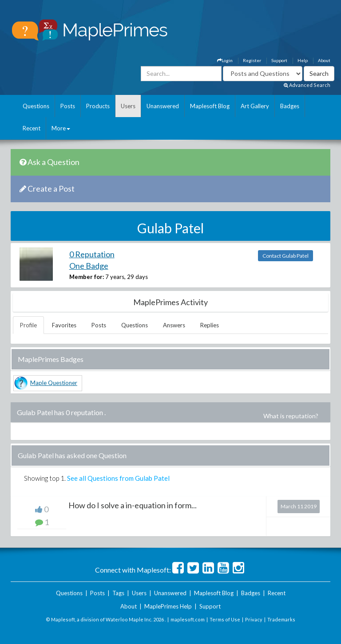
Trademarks (281, 619)
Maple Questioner (54, 383)
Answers (174, 325)
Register (252, 60)
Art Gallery (255, 106)
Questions (36, 106)
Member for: (87, 277)
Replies (210, 325)
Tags (118, 593)
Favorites (64, 325)
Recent (32, 128)
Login (225, 60)
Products (98, 106)
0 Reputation (92, 254)
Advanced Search (307, 85)
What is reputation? (291, 416)
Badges (290, 106)
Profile (28, 325)
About (324, 60)
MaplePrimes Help (168, 606)
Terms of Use (225, 619)
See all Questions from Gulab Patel (118, 478)
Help (303, 60)
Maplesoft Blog (210, 106)
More (61, 128)
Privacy (254, 619)
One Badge (89, 266)
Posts (68, 106)
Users (128, 106)
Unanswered (163, 106)
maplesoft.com (188, 619)
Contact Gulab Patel (285, 256)
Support (279, 60)
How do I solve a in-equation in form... (133, 505)
